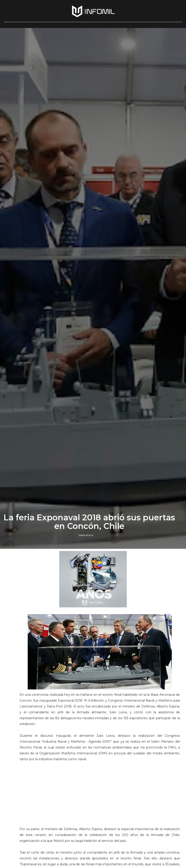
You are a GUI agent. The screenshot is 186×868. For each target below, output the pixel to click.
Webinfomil (86, 535)
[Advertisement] (100, 796)
